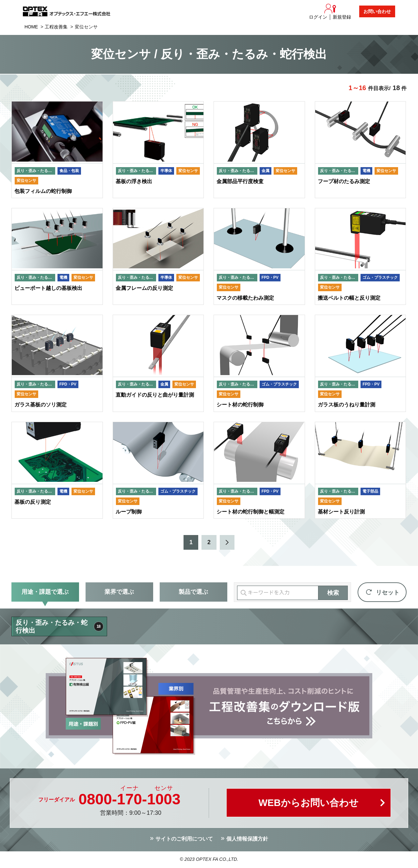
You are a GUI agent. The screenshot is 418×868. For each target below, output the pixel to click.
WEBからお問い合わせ (309, 804)
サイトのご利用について (184, 840)
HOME (31, 27)
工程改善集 (56, 27)
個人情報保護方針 (247, 840)
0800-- (129, 800)
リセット (388, 593)
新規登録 (342, 17)
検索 (333, 594)
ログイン (318, 17)
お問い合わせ (377, 11)
